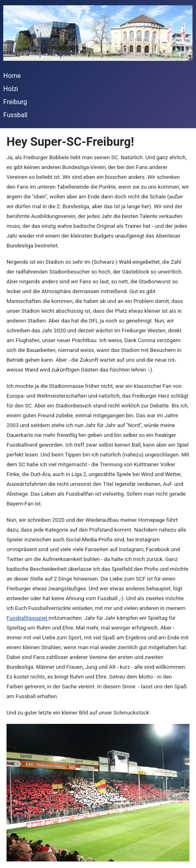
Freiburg (15, 102)
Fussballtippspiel (28, 618)
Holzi (11, 89)
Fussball (15, 115)
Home (12, 76)
